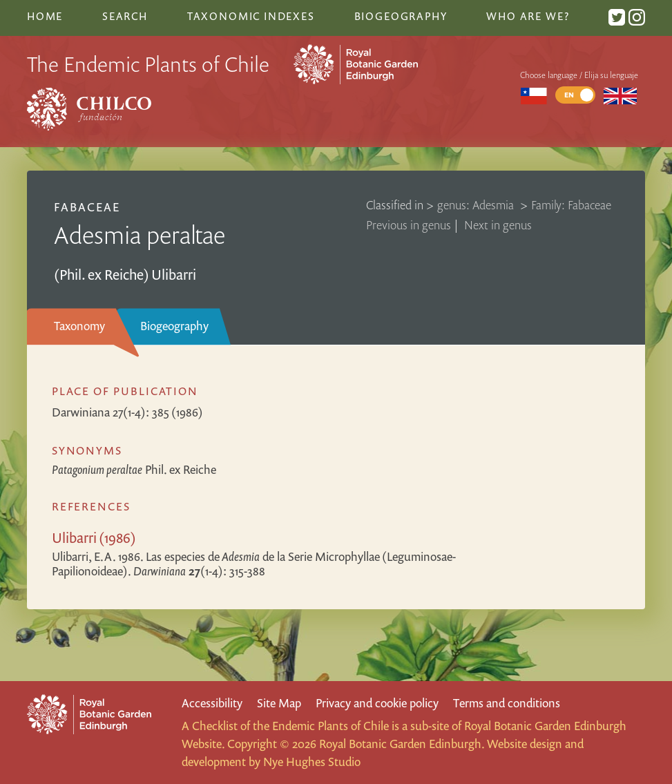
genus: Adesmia (477, 205)
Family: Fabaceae (571, 205)
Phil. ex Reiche (134, 469)
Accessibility (212, 703)
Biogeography (174, 326)
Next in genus (498, 225)
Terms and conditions (507, 703)
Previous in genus (409, 225)
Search (125, 16)
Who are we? (528, 16)
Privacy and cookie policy (377, 703)
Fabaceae (87, 207)
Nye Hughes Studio (312, 762)
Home (45, 16)
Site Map (279, 703)
